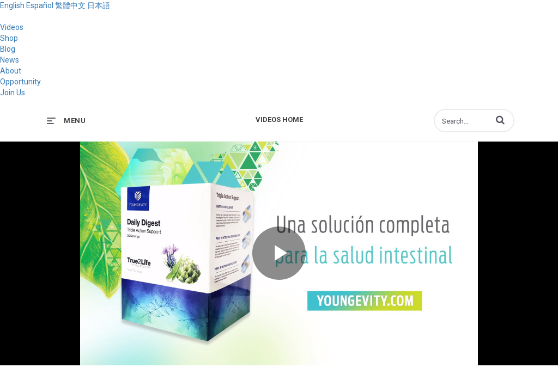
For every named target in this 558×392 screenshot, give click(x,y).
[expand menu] (66, 121)
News (10, 60)
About (11, 71)
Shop (9, 38)
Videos (12, 27)
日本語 (99, 5)
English (12, 5)
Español (40, 5)
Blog (8, 49)
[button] (500, 120)
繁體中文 (70, 5)
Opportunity (20, 82)
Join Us (13, 93)
